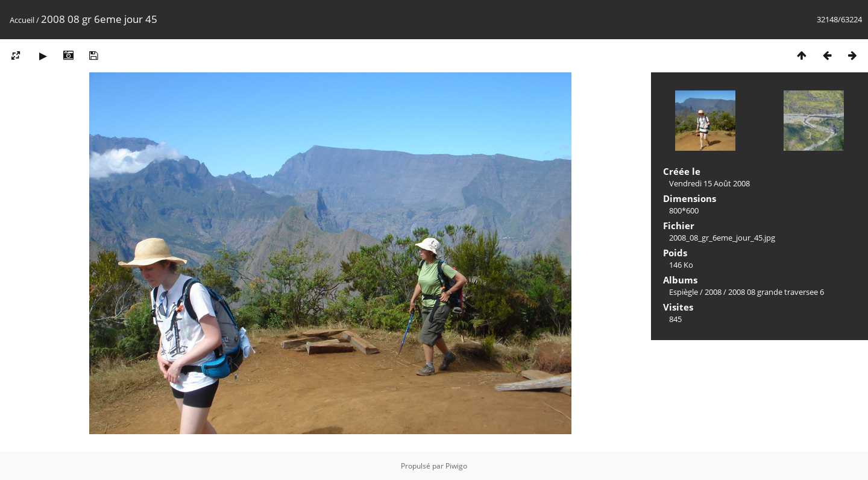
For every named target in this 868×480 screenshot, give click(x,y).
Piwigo (456, 466)
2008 (713, 292)
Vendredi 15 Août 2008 (709, 183)
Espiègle (684, 292)
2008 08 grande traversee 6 (776, 292)
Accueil (22, 20)
